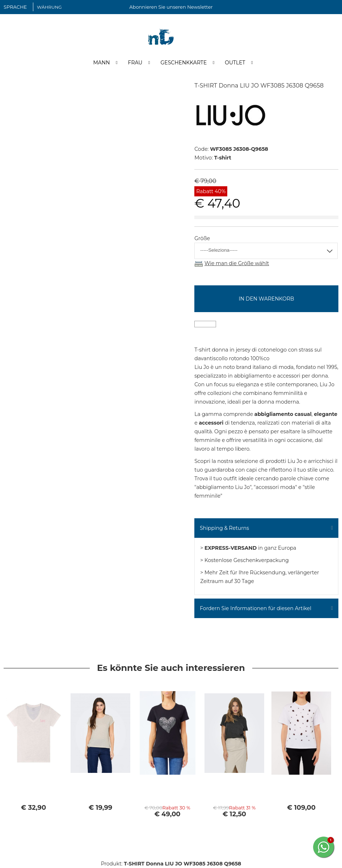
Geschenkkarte (183, 63)
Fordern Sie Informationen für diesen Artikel (256, 608)
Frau (135, 63)
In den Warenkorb (267, 299)
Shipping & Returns (224, 528)
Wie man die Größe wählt (237, 263)
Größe (202, 238)
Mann (101, 63)
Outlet (235, 63)
